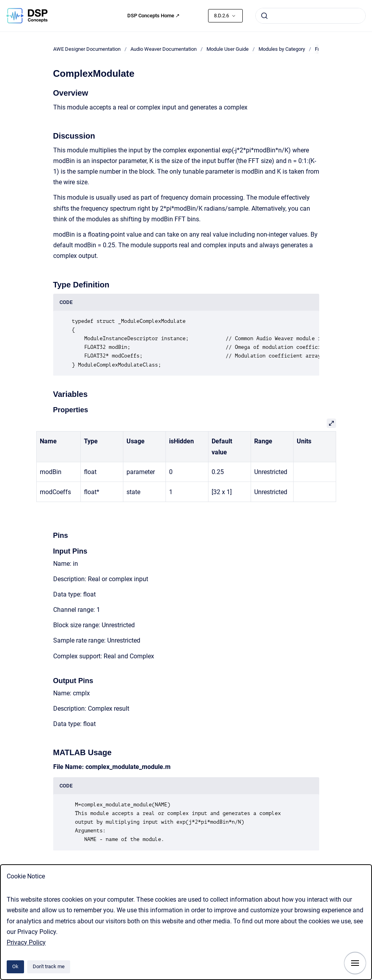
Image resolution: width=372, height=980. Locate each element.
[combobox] (311, 16)
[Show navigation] (355, 963)
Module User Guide (228, 49)
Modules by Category (282, 49)
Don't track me (49, 966)
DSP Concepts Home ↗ (153, 16)
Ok (15, 966)
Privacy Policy (26, 942)
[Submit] (264, 16)
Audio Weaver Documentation (164, 49)
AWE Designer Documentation (87, 49)
